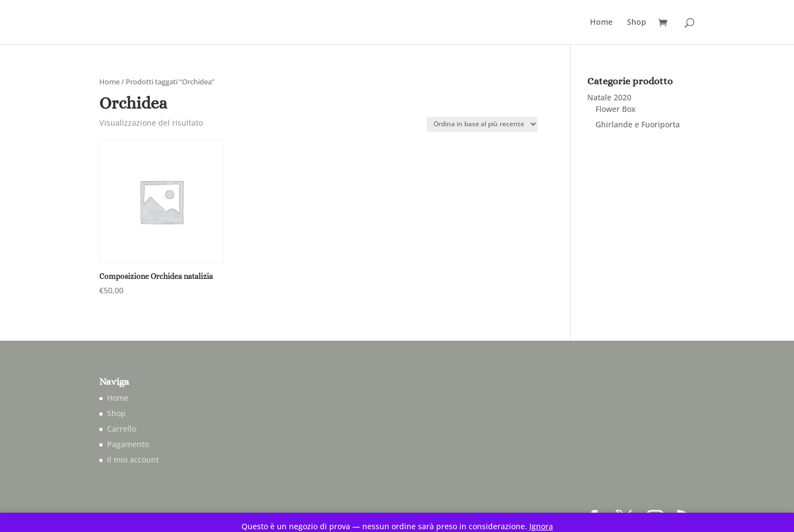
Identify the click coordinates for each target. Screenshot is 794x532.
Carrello (122, 429)
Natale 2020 (609, 97)
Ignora (541, 526)
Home (601, 23)
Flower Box (616, 109)
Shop (637, 23)
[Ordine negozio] (482, 124)
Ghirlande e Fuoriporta (638, 124)
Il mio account (133, 460)
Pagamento (128, 444)
